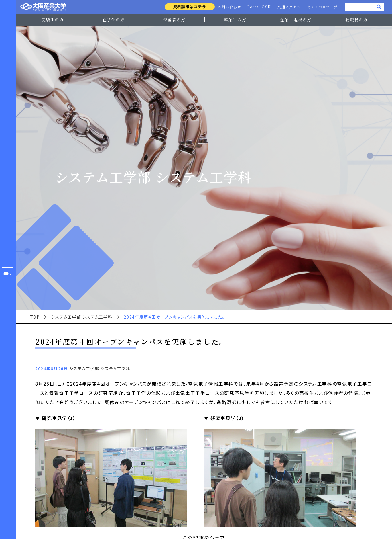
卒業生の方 (235, 19)
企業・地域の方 (296, 19)
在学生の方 (114, 19)
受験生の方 (53, 19)
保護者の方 (174, 19)
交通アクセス (288, 7)
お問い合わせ (228, 7)
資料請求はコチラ (187, 7)
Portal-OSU (258, 7)
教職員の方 (356, 19)
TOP (35, 317)
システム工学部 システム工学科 (82, 317)
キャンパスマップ (322, 7)
